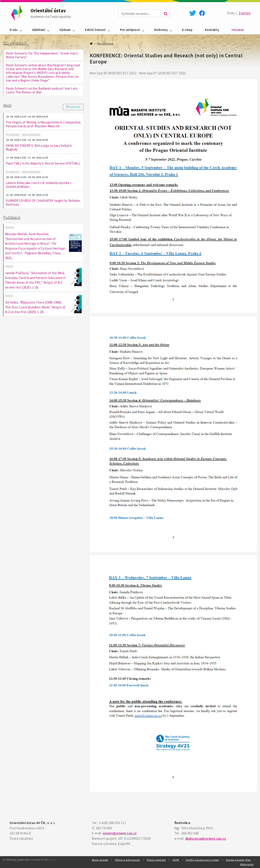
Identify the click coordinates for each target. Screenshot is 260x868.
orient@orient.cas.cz (120, 833)
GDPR (176, 860)
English (245, 13)
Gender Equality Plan (238, 860)
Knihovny (161, 30)
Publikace (12, 218)
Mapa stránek (100, 860)
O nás (14, 30)
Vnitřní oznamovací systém (202, 860)
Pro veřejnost (130, 30)
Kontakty (212, 30)
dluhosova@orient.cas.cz (206, 838)
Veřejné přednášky (31, 135)
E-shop (187, 30)
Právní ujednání (156, 860)
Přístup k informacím (128, 860)
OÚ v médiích (15, 43)
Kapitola (10, 228)
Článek (9, 267)
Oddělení (39, 30)
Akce (7, 105)
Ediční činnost (95, 30)
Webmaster (247, 864)
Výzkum (65, 30)
